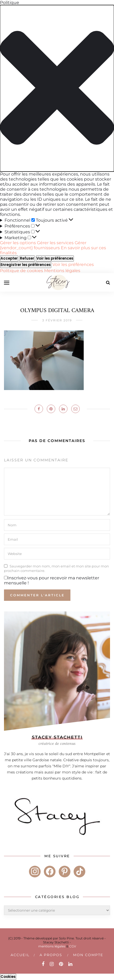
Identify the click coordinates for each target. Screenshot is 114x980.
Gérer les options (18, 243)
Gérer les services (55, 243)
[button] (57, 88)
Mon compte (88, 955)
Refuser (27, 258)
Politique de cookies (22, 271)
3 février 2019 (57, 320)
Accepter (9, 258)
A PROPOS (51, 955)
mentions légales (52, 946)
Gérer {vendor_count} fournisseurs (43, 245)
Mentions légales (62, 271)
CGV (73, 946)
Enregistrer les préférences (26, 265)
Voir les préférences (55, 258)
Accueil (20, 955)
